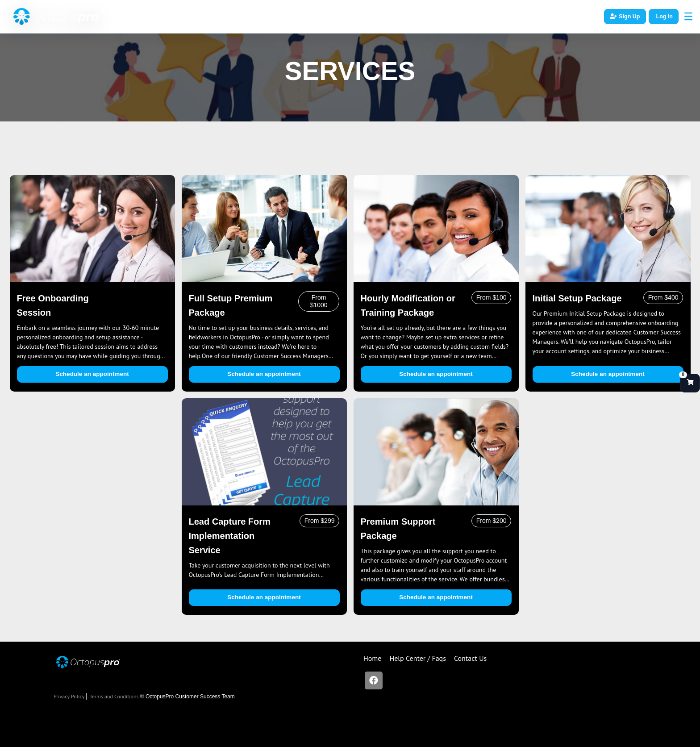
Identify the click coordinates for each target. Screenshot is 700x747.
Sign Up (625, 17)
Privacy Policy (70, 696)
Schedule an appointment (92, 374)
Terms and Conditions (115, 696)
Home (372, 658)
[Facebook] (374, 680)
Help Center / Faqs (418, 658)
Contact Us (470, 658)
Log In (665, 17)
